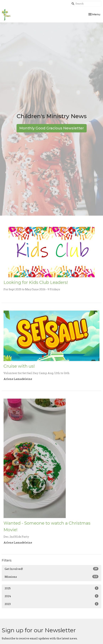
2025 (51, 588)
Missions (51, 577)
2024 (51, 596)
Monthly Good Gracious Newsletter (52, 128)
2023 (51, 604)
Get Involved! (51, 569)
